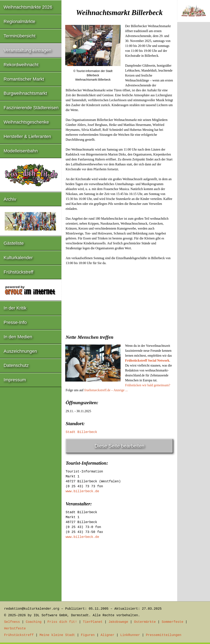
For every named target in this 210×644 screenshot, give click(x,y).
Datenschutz (16, 365)
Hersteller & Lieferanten (27, 136)
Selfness (12, 622)
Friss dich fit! (62, 622)
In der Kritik (15, 308)
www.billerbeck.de (82, 491)
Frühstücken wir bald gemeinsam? (148, 385)
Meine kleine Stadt (57, 635)
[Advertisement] (119, 298)
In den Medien (18, 337)
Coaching (34, 622)
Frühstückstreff (19, 272)
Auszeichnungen (20, 351)
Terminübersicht (20, 36)
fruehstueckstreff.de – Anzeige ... (106, 390)
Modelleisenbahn (21, 151)
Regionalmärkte (19, 21)
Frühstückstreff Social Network (147, 360)
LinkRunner (130, 635)
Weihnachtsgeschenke (26, 122)
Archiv (10, 199)
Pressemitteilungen (164, 635)
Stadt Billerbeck (81, 432)
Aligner (108, 635)
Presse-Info (15, 322)
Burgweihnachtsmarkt (25, 93)
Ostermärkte (145, 622)
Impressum (15, 380)
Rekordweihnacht (21, 65)
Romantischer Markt (24, 79)
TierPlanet (93, 622)
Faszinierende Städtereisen (31, 108)
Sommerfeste (172, 622)
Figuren (88, 635)
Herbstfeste (15, 629)
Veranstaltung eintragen (27, 50)
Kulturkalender (18, 258)
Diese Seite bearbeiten (119, 446)
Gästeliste (14, 243)
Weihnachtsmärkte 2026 (28, 7)
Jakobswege (118, 622)
